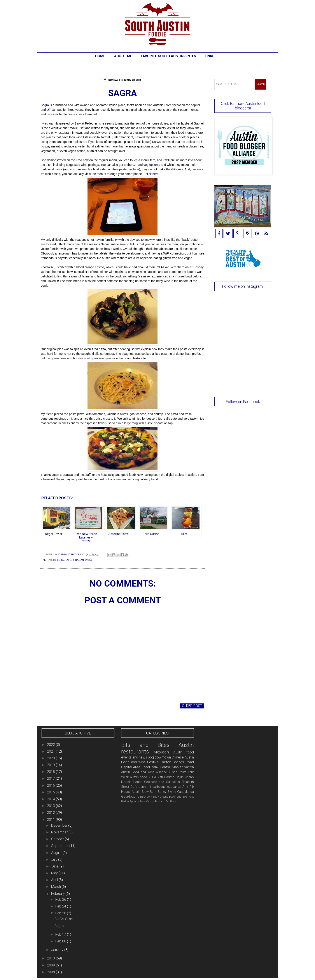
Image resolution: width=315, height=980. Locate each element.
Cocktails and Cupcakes (162, 782)
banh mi (145, 787)
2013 (51, 806)
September (60, 846)
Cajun (180, 777)
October (58, 839)
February (58, 894)
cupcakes (174, 787)
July (55, 860)
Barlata (169, 777)
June (55, 866)
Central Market (171, 767)
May (55, 873)
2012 (51, 813)
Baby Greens (160, 797)
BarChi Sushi (64, 919)
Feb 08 (61, 941)
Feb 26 (61, 899)
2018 (51, 772)
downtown (163, 757)
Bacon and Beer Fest (182, 797)
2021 (51, 751)
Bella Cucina (147, 801)
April (55, 880)
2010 (51, 958)
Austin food (138, 777)
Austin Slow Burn (144, 792)
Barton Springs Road (177, 762)
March (56, 887)
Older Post (192, 706)
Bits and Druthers (166, 801)
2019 (51, 765)
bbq (151, 757)
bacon (189, 767)
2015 (51, 792)
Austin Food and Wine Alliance (144, 772)
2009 (51, 965)
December (60, 825)
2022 (51, 745)
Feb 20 (61, 913)
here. (156, 174)
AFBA (152, 777)
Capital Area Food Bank (140, 767)
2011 (51, 820)
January (58, 950)
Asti (160, 777)
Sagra (45, 105)
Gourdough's (130, 797)
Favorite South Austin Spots (168, 56)
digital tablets (65, 560)
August (57, 853)
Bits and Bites (145, 745)
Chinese (178, 757)
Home (100, 56)
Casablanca (185, 792)
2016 (51, 785)
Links (210, 56)
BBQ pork (146, 797)
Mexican (161, 752)
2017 (51, 778)
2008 (51, 972)
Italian (80, 560)
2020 (51, 758)
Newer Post (52, 706)
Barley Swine (167, 792)
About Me (123, 56)
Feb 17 (61, 934)
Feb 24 (61, 906)
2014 (51, 799)
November (60, 832)
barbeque (159, 787)
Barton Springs (130, 801)
